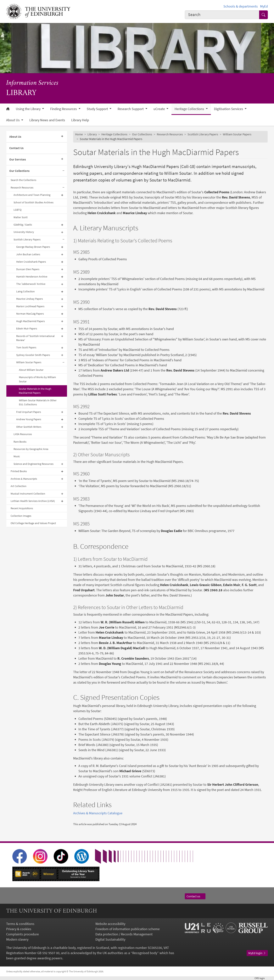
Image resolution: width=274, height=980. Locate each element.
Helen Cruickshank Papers (31, 262)
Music (17, 456)
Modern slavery (17, 939)
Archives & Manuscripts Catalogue (98, 813)
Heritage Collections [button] (190, 109)
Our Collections (19, 171)
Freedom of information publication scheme (128, 929)
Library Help (80, 120)
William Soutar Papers (29, 362)
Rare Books (20, 442)
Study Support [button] (98, 109)
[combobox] (222, 15)
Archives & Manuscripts (24, 479)
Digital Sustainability (110, 939)
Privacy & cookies (19, 929)
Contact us (195, 896)
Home (79, 134)
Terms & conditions (20, 924)
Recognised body (145, 953)
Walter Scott (21, 217)
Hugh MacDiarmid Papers (31, 321)
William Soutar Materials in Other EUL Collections (38, 402)
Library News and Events (47, 120)
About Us (15, 137)
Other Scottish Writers (29, 427)
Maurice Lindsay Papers (30, 299)
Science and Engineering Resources (34, 464)
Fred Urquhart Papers (29, 412)
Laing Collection (25, 291)
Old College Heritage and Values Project (33, 523)
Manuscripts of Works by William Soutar (37, 379)
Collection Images (21, 516)
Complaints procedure (22, 934)
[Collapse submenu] (64, 171)
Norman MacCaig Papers (30, 314)
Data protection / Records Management (124, 934)
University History (24, 232)
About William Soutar (31, 370)
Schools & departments (241, 6)
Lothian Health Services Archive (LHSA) (33, 501)
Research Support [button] (131, 109)
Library (92, 134)
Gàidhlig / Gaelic (23, 225)
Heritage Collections (114, 134)
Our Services (18, 159)
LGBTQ (17, 210)
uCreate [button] (160, 109)
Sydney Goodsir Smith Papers (33, 355)
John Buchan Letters (28, 254)
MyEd (264, 6)
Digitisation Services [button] (229, 109)
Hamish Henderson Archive (32, 277)
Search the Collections (23, 180)
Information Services (32, 83)
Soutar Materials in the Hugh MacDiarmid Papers (35, 391)
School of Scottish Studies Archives (34, 202)
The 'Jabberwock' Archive (31, 284)
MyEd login (257, 953)
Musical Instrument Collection (28, 494)
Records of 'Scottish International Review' (35, 338)
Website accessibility (110, 924)
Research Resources (22, 188)
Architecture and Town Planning (32, 195)
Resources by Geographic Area (31, 449)
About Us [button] (13, 120)
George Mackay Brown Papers (33, 247)
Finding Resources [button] (64, 109)
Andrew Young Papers (29, 419)
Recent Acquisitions (22, 508)
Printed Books (19, 471)
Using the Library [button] (29, 109)
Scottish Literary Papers (27, 239)
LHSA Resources (23, 434)
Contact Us (16, 148)
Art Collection (19, 486)
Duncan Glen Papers (28, 269)
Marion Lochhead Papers (30, 306)
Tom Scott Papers (26, 347)
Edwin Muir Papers (27, 328)
